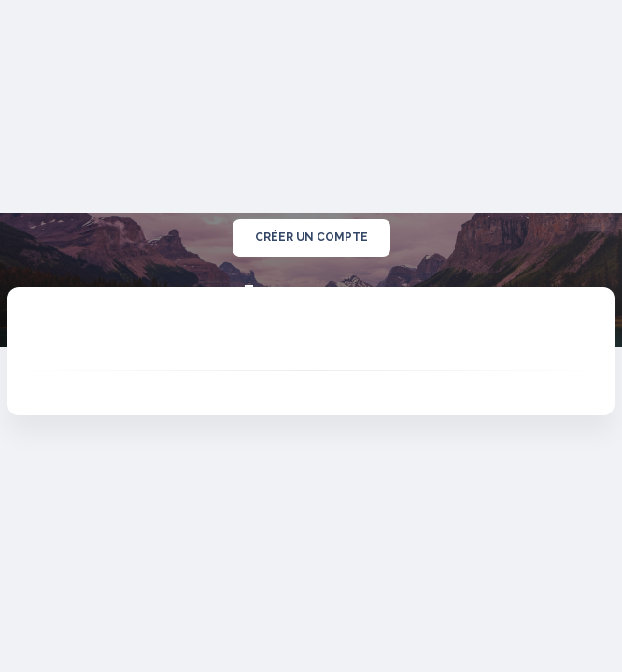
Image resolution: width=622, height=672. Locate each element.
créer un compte (311, 238)
